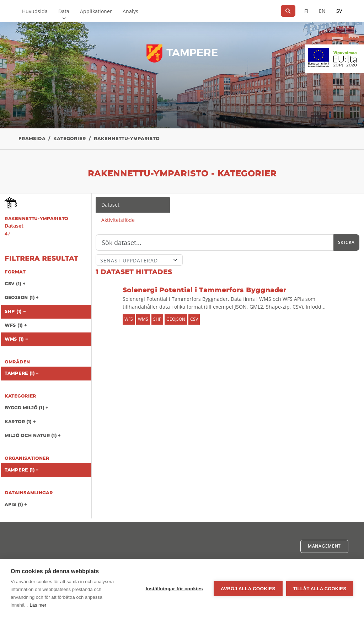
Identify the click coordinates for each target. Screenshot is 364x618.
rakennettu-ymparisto (127, 138)
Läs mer (38, 605)
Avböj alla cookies (248, 589)
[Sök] (288, 11)
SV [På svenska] (339, 11)
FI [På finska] (306, 11)
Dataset (110, 205)
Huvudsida (35, 11)
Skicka (346, 242)
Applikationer (96, 11)
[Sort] (139, 260)
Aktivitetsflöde (118, 220)
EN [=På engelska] (322, 11)
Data (64, 11)
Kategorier (70, 138)
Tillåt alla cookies (320, 589)
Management (324, 546)
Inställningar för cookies (174, 589)
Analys (130, 11)
